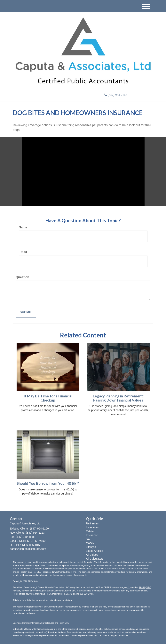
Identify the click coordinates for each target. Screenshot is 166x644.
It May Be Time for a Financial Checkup (48, 398)
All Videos (92, 555)
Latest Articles (95, 551)
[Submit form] (26, 312)
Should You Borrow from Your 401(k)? (48, 483)
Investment (93, 527)
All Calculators (95, 559)
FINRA (142, 587)
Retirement (93, 523)
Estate (90, 531)
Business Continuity (22, 623)
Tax (88, 539)
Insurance (92, 535)
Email (23, 252)
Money (90, 543)
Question (23, 277)
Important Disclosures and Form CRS (51, 623)
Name (23, 227)
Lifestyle (91, 547)
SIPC (148, 587)
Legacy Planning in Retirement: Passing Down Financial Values (118, 398)
